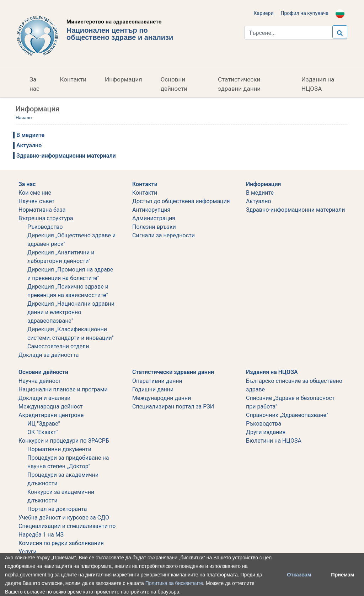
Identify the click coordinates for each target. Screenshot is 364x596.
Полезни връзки (154, 227)
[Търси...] (295, 33)
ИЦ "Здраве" (44, 424)
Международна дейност (51, 407)
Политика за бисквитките (174, 583)
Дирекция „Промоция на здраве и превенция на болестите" (70, 274)
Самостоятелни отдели (58, 346)
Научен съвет (37, 201)
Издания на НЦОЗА (318, 84)
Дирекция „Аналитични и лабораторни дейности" (61, 257)
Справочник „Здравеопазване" (287, 415)
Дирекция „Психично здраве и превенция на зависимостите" (68, 291)
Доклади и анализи (44, 398)
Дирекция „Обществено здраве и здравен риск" (71, 240)
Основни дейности (174, 84)
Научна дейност (40, 381)
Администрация (154, 218)
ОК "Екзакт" (43, 432)
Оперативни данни (157, 381)
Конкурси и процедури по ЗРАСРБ (64, 441)
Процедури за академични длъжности (63, 479)
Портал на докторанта (57, 509)
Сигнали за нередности (164, 235)
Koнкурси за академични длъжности (61, 496)
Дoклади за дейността (49, 355)
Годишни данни (153, 389)
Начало (24, 118)
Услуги (28, 552)
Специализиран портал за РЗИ (173, 407)
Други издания (266, 432)
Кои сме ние (35, 193)
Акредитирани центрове (51, 415)
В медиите (30, 135)
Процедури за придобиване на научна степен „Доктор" (68, 462)
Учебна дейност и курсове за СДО (64, 518)
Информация (124, 79)
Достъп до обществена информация (181, 201)
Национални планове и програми (63, 389)
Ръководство (45, 227)
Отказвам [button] (299, 575)
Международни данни (162, 398)
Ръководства (264, 424)
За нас (34, 84)
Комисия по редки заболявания (61, 543)
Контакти (73, 79)
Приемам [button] (342, 575)
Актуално (29, 145)
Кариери (264, 13)
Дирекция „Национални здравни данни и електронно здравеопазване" (71, 312)
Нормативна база (42, 210)
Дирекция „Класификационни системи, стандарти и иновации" (71, 334)
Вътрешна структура (46, 218)
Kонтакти (145, 193)
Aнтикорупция (151, 210)
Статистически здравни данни (239, 84)
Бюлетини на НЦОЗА (274, 441)
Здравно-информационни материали (66, 156)
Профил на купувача (304, 13)
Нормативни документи (59, 449)
